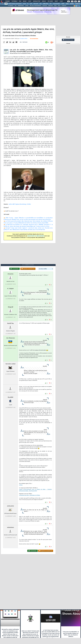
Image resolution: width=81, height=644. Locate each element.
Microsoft (36, 4)
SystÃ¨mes (78, 4)
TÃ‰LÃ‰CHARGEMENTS (35, 6)
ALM (31, 4)
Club (61, 1)
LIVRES (27, 6)
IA (28, 4)
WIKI (55, 6)
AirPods (21, 485)
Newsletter (37, 1)
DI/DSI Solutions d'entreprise (15, 4)
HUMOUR (64, 6)
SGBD (63, 4)
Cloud (24, 4)
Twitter (29, 204)
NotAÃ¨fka (11, 323)
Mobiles (72, 4)
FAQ (20, 1)
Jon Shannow (11, 338)
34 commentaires (34, 39)
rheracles (10, 274)
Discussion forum (68, 40)
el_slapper (10, 288)
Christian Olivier (24, 39)
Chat (30, 1)
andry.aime (10, 506)
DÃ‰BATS (51, 6)
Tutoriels (14, 1)
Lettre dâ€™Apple (14, 204)
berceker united (10, 364)
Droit (56, 1)
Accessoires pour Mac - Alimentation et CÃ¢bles (29, 495)
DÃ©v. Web (46, 4)
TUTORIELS (11, 6)
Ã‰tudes (50, 1)
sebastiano (11, 527)
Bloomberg (23, 204)
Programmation (56, 4)
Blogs (25, 1)
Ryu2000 (11, 397)
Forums (7, 1)
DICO (59, 6)
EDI (51, 4)
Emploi (44, 1)
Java (40, 4)
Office (67, 4)
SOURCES (45, 6)
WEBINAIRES (21, 6)
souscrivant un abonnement (36, 236)
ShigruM (11, 307)
